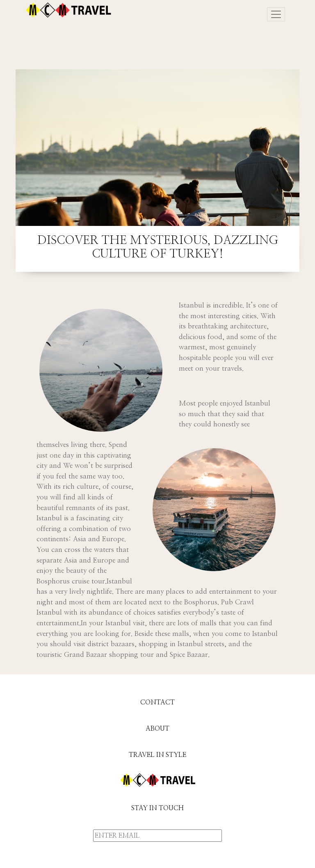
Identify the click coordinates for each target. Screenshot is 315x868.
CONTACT (157, 702)
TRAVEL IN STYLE (157, 755)
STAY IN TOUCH (157, 808)
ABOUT (157, 729)
